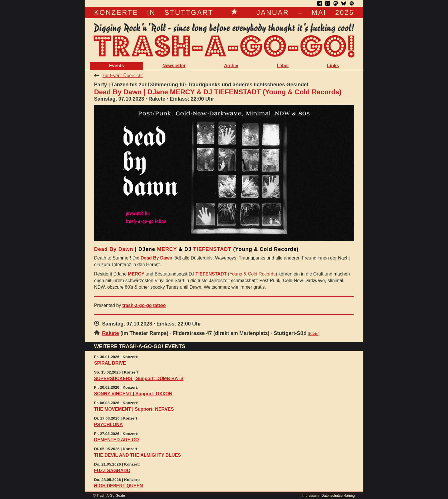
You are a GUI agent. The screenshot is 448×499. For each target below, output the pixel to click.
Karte (314, 334)
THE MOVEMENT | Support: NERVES (134, 409)
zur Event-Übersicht (123, 76)
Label (283, 66)
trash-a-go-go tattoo (144, 305)
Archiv (231, 66)
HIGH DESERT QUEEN (119, 486)
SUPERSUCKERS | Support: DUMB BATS (139, 379)
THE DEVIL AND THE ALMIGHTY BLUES (138, 455)
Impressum (310, 496)
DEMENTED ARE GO (117, 440)
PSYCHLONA (108, 425)
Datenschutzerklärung (338, 496)
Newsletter (174, 66)
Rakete (110, 333)
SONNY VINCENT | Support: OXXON (133, 394)
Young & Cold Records (253, 274)
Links (333, 66)
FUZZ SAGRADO (112, 471)
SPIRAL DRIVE (110, 363)
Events (116, 66)
